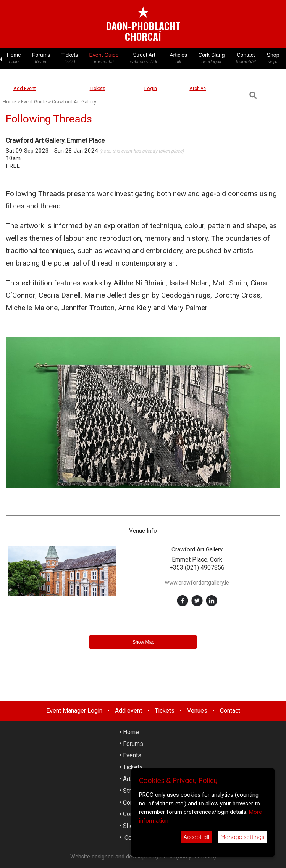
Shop (273, 59)
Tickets (70, 59)
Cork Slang (212, 59)
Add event (128, 711)
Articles (179, 59)
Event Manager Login (74, 711)
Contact (246, 59)
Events (132, 755)
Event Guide (104, 59)
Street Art (144, 59)
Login (151, 88)
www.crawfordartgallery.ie (197, 583)
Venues (197, 711)
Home (14, 59)
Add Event (25, 88)
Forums (41, 59)
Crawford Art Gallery (74, 102)
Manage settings (242, 837)
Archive (198, 88)
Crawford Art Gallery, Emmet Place (55, 140)
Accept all (196, 837)
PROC (167, 857)
